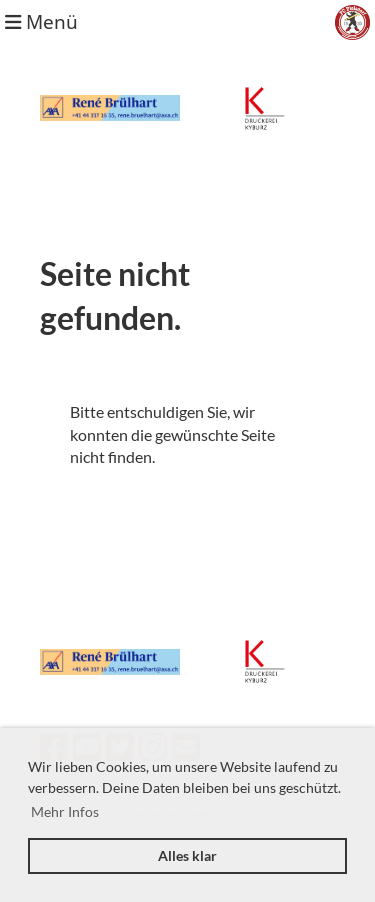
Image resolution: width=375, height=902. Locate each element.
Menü (41, 21)
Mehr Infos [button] (65, 811)
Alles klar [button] (187, 855)
